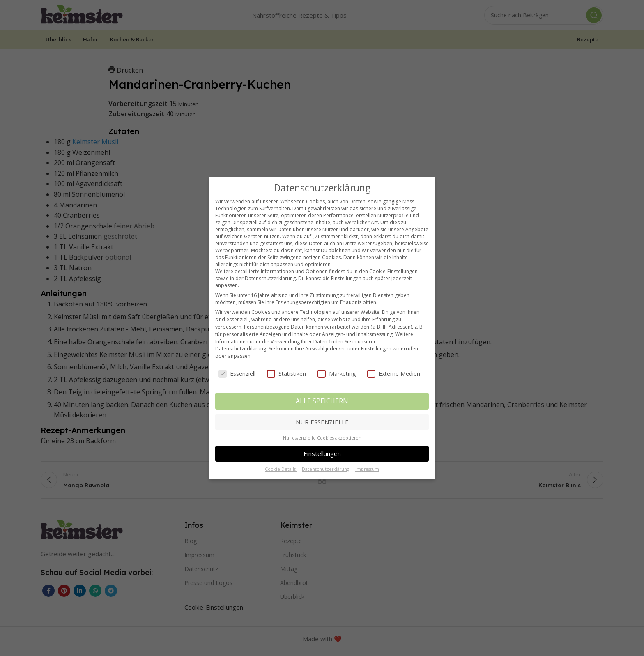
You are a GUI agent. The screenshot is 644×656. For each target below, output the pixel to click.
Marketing (337, 374)
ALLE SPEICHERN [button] (322, 401)
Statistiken (286, 374)
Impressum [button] (367, 469)
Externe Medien (394, 374)
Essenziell (237, 374)
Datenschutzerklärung (270, 278)
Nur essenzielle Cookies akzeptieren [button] (322, 438)
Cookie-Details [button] (281, 469)
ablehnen (339, 250)
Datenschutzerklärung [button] (326, 469)
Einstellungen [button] (322, 453)
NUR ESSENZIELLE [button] (322, 422)
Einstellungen (376, 349)
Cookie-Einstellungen (393, 271)
